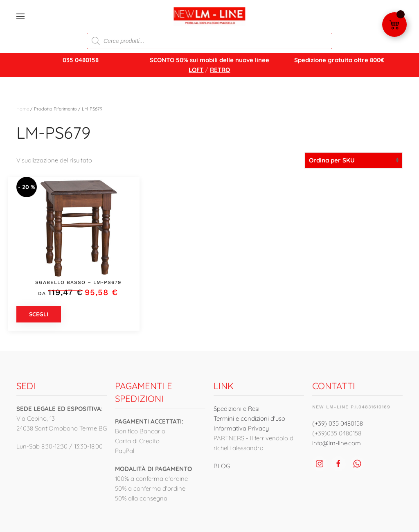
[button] (20, 16)
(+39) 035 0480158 (338, 423)
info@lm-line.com (337, 443)
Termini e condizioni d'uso (249, 418)
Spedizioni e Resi (237, 409)
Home (23, 109)
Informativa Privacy (241, 428)
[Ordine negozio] (354, 160)
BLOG (222, 466)
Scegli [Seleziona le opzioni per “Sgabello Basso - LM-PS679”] (39, 314)
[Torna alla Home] (210, 16)
